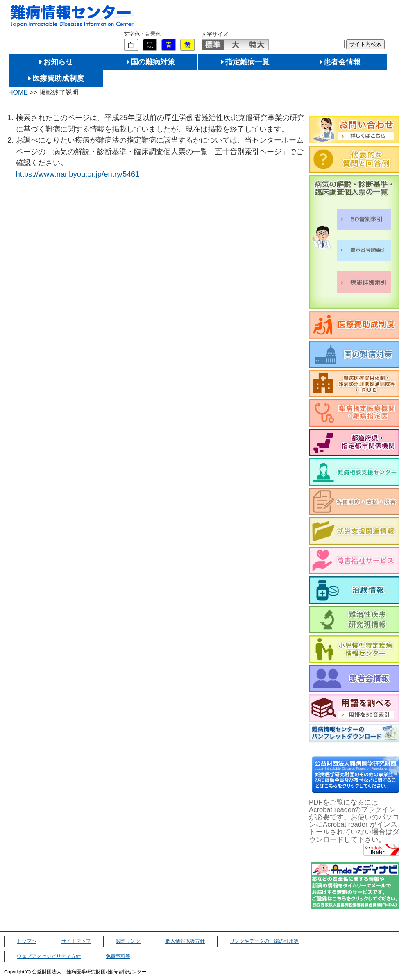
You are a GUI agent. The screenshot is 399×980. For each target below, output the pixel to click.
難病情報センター (72, 16)
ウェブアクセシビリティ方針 (49, 956)
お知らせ (58, 62)
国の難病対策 (153, 62)
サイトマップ (76, 941)
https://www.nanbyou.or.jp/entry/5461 (78, 174)
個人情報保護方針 (185, 941)
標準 (213, 45)
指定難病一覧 (247, 62)
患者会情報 (342, 62)
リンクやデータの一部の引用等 (264, 941)
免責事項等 (118, 956)
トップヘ (27, 941)
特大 (257, 45)
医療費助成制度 (58, 78)
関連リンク (128, 941)
